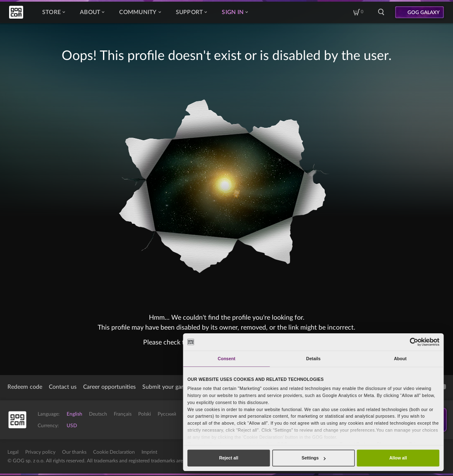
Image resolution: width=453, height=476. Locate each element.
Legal (13, 452)
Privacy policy (40, 452)
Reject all (229, 458)
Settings (314, 458)
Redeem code (25, 387)
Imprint (149, 452)
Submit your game (166, 387)
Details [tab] (313, 359)
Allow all (398, 458)
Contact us (63, 387)
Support (192, 12)
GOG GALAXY (424, 12)
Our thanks (74, 452)
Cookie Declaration (114, 452)
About (92, 12)
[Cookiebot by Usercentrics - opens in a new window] (414, 342)
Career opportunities (109, 387)
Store (54, 12)
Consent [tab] (226, 359)
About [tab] (400, 359)
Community (140, 12)
